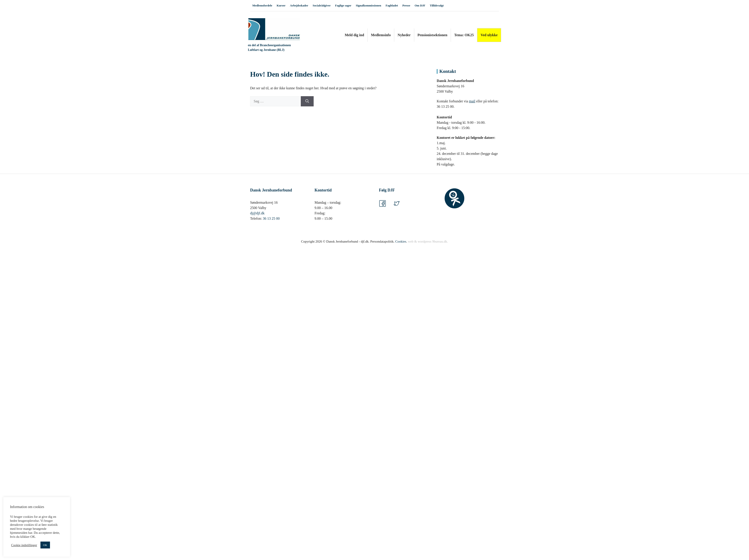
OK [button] (45, 545)
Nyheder (404, 35)
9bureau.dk (440, 241)
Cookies (401, 241)
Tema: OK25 (464, 35)
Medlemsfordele (262, 5)
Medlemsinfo (381, 35)
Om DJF (420, 5)
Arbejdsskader (299, 5)
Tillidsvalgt (437, 5)
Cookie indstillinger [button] (24, 545)
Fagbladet (392, 5)
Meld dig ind (354, 35)
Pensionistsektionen (432, 35)
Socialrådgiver (322, 5)
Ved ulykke (489, 35)
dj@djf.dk (257, 213)
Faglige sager (343, 5)
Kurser (281, 5)
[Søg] (307, 101)
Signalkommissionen (369, 5)
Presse (406, 5)
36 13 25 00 (271, 218)
